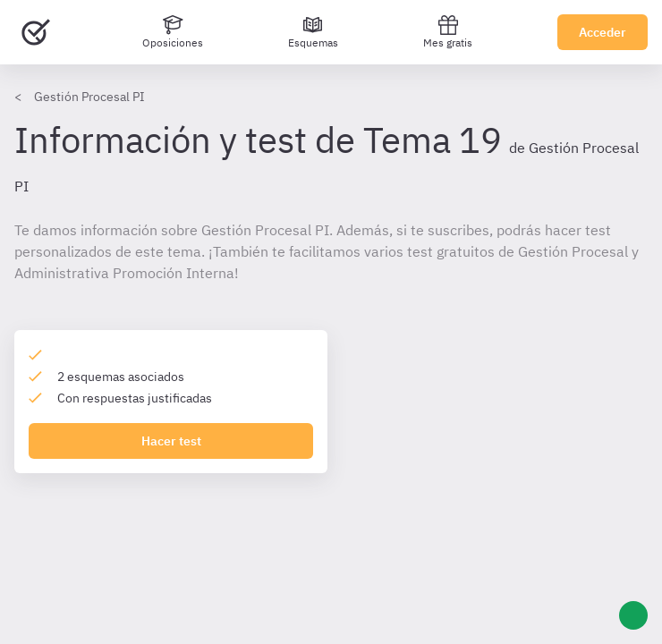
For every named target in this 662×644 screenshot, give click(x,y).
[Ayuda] (633, 615)
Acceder (603, 32)
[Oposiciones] (173, 32)
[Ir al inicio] (36, 32)
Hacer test (171, 441)
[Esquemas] (313, 32)
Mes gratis (448, 32)
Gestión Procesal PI (89, 97)
